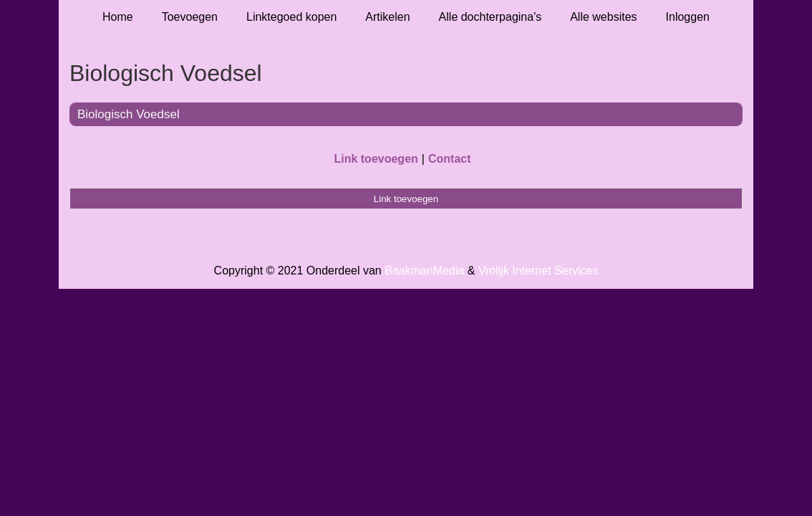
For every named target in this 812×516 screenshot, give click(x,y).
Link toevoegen (376, 159)
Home (118, 17)
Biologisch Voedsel (129, 114)
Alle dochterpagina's (490, 17)
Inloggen (688, 17)
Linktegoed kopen (291, 17)
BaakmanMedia (424, 271)
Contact (450, 159)
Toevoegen (190, 17)
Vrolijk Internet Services (538, 271)
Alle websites (603, 17)
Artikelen (387, 17)
